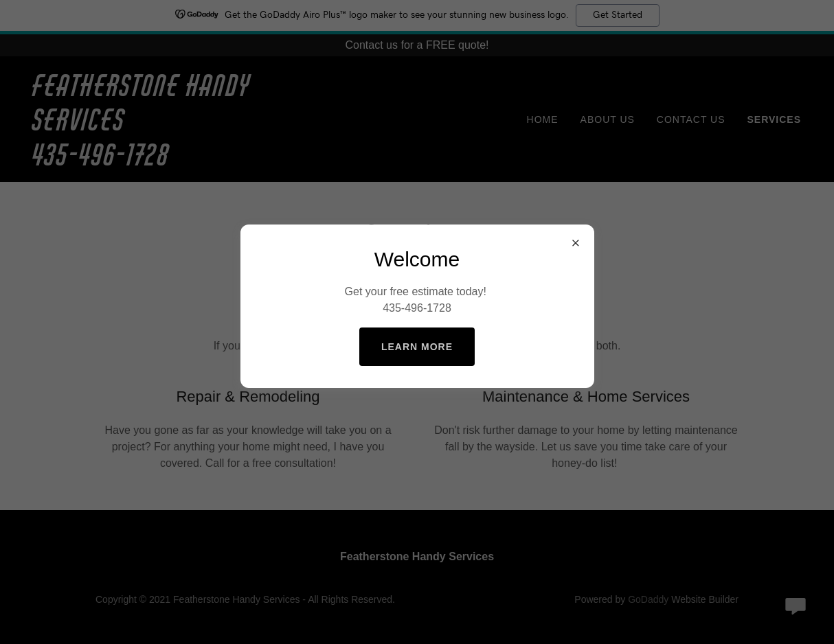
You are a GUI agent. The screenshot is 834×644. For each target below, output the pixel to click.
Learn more (417, 347)
